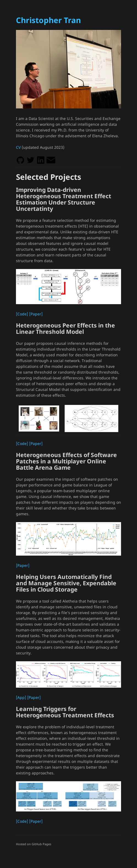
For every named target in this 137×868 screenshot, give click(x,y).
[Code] (22, 314)
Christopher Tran (48, 20)
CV (18, 147)
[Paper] (36, 314)
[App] (21, 697)
